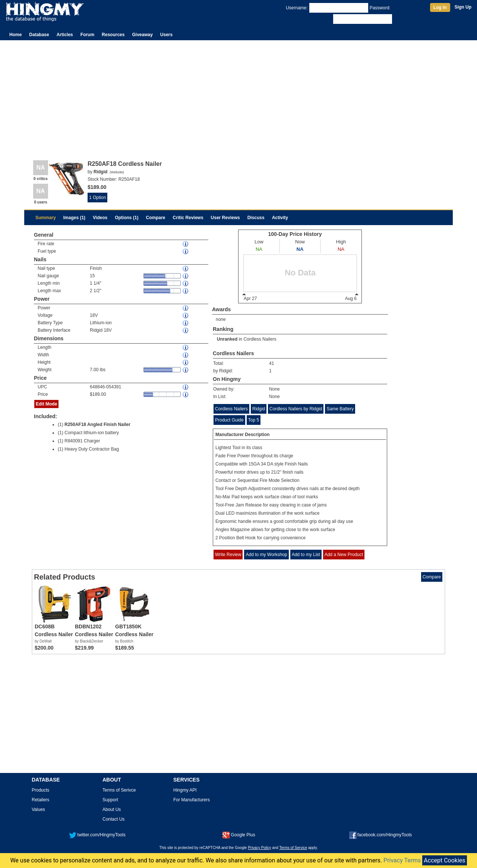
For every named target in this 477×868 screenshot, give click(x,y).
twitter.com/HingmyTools (97, 835)
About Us (112, 809)
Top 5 (254, 420)
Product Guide (229, 420)
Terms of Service (293, 848)
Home (15, 35)
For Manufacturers (192, 800)
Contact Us (113, 819)
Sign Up (463, 7)
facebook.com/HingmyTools (381, 835)
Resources (113, 35)
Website (117, 172)
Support (110, 800)
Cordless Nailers (260, 339)
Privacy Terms (402, 860)
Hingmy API (185, 790)
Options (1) (127, 218)
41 (271, 363)
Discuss (256, 218)
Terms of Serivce (119, 790)
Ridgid (259, 409)
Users (166, 35)
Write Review (228, 555)
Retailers (40, 800)
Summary (46, 218)
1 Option (97, 198)
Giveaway (142, 35)
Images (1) (74, 218)
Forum (87, 35)
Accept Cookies (444, 860)
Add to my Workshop (266, 555)
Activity (280, 218)
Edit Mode (46, 404)
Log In (440, 7)
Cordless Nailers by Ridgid (296, 409)
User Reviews (225, 218)
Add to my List (306, 555)
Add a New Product (344, 555)
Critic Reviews (188, 218)
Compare (156, 218)
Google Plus (239, 835)
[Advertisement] (238, 96)
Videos (100, 218)
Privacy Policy (259, 848)
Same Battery (340, 409)
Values (38, 809)
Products (40, 790)
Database (39, 35)
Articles (65, 35)
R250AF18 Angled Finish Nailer (97, 424)
